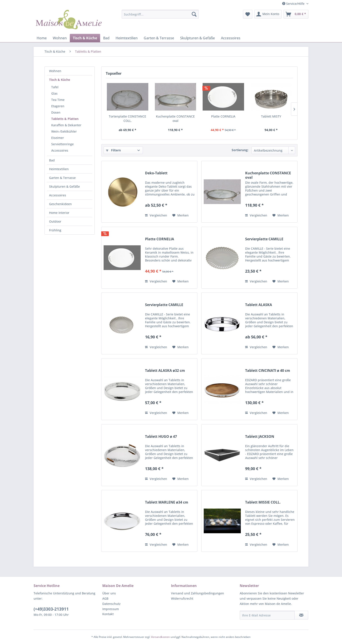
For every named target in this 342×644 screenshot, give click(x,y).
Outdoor (55, 221)
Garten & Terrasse (62, 178)
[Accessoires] (231, 38)
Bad (52, 160)
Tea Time (58, 100)
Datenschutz (111, 604)
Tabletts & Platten (65, 119)
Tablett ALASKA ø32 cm (165, 371)
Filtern (113, 150)
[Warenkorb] (296, 14)
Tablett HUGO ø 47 (161, 437)
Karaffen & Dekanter (66, 125)
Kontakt (108, 614)
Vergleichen (156, 215)
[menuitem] (160, 14)
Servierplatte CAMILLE (264, 239)
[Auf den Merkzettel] (180, 215)
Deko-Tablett (156, 173)
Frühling (55, 230)
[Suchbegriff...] (160, 14)
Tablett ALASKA (259, 305)
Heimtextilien (59, 169)
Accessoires (60, 150)
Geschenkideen (60, 204)
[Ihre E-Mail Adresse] (267, 615)
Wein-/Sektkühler (64, 131)
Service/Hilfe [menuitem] (294, 4)
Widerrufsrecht (182, 598)
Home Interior (59, 213)
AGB (105, 598)
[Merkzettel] (248, 14)
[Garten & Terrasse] (159, 38)
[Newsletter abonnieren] (301, 615)
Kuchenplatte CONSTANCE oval (175, 119)
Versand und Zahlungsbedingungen (198, 593)
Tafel (55, 87)
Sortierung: (240, 150)
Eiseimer (58, 138)
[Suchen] (194, 14)
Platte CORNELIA (223, 116)
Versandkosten (160, 637)
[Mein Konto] (268, 14)
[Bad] (106, 38)
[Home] (42, 38)
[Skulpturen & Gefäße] (198, 38)
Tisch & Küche (60, 80)
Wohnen (55, 71)
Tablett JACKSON (260, 437)
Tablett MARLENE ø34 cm (167, 502)
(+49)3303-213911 (51, 609)
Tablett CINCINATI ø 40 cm (268, 371)
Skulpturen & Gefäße (64, 186)
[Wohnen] (60, 38)
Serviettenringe (62, 144)
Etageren (58, 106)
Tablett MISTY (271, 116)
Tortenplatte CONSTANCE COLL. (127, 119)
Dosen (56, 112)
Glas (54, 93)
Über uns (109, 593)
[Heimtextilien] (127, 38)
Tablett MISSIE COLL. (263, 502)
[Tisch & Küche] (85, 38)
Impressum (111, 609)
